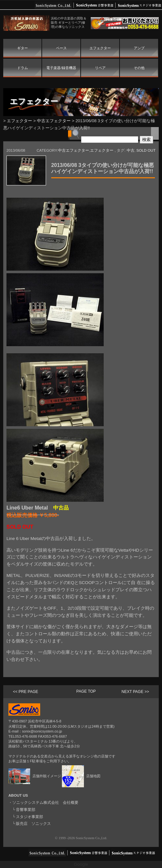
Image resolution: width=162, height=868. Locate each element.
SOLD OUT (146, 150)
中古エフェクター (54, 121)
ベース (61, 48)
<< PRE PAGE (26, 692)
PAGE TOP (86, 691)
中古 (131, 150)
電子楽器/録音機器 (61, 68)
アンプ (139, 48)
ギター (23, 48)
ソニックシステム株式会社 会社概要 (45, 803)
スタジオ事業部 (29, 817)
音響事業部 (26, 810)
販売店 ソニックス (33, 824)
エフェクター (100, 48)
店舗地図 (81, 776)
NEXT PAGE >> (135, 692)
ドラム (23, 68)
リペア (100, 68)
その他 (139, 68)
